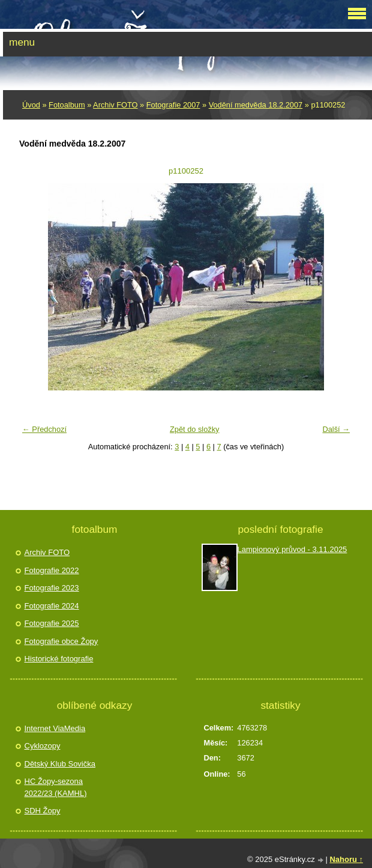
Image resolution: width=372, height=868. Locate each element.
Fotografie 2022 (52, 570)
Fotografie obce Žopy (61, 641)
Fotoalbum (67, 105)
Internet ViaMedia (55, 728)
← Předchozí (44, 429)
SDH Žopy (43, 811)
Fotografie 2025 (52, 623)
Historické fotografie (59, 659)
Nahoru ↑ (346, 859)
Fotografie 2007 (173, 105)
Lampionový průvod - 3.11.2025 (292, 549)
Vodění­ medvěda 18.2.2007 (256, 105)
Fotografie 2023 (52, 588)
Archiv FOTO (115, 105)
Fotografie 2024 (52, 606)
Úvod (31, 105)
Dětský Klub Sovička (60, 764)
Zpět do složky (195, 429)
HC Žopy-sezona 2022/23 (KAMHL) (56, 787)
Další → (336, 429)
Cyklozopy (43, 746)
